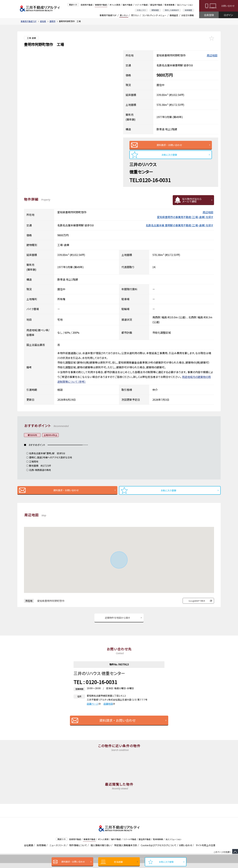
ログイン (228, 15)
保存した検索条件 (172, 10)
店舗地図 (109, 709)
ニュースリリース (57, 850)
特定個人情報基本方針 (125, 850)
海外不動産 (127, 5)
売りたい (135, 15)
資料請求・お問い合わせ (73, 862)
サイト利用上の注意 (205, 850)
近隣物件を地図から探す (118, 622)
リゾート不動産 (141, 5)
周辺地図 (212, 55)
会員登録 (209, 15)
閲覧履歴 (155, 10)
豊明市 (52, 21)
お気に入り (141, 10)
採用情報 (41, 850)
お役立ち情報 (188, 15)
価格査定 (174, 15)
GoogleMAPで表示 (197, 604)
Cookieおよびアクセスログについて (158, 850)
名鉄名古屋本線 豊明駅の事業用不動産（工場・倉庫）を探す (179, 228)
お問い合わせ (228, 6)
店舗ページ (94, 709)
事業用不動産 (101, 5)
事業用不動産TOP (108, 15)
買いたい (124, 15)
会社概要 (28, 850)
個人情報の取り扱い (100, 850)
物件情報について (78, 850)
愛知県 (43, 21)
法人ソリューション (185, 5)
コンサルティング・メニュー (154, 15)
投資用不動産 (87, 5)
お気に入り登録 (166, 862)
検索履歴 (188, 10)
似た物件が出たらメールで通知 (192, 203)
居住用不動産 (156, 5)
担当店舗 (118, 862)
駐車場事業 (170, 5)
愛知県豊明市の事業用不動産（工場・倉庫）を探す (185, 219)
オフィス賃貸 (115, 5)
